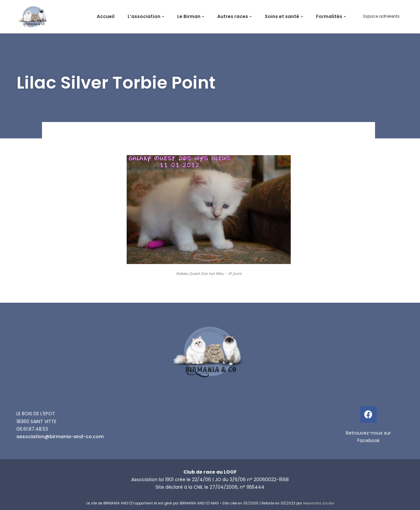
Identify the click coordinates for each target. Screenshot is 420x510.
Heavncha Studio (319, 503)
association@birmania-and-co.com (60, 437)
